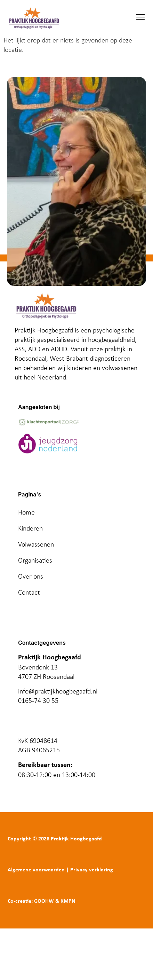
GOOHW (44, 901)
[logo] (34, 18)
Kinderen (30, 528)
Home (26, 512)
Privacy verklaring (92, 870)
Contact (29, 592)
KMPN (68, 901)
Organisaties (35, 560)
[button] (140, 18)
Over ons (31, 576)
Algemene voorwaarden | (38, 870)
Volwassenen (36, 544)
